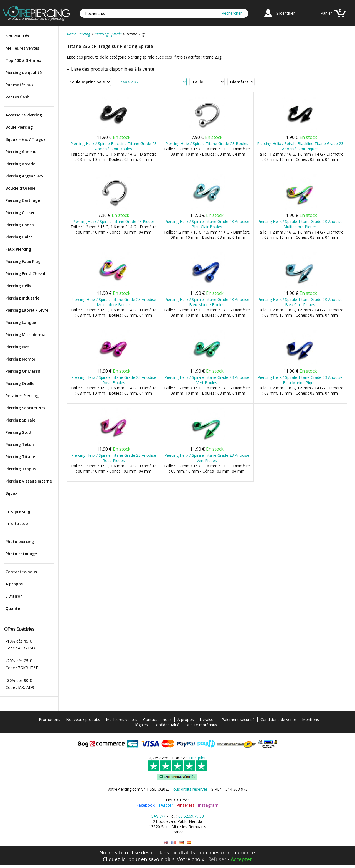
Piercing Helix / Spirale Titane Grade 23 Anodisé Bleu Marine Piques (300, 380)
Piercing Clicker (20, 213)
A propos (14, 584)
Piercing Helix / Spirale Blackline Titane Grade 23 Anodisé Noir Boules (114, 146)
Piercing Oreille (20, 383)
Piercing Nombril (22, 359)
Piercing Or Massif (23, 371)
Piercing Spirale (20, 420)
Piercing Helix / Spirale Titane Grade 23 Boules (207, 144)
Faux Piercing (18, 249)
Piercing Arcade (20, 164)
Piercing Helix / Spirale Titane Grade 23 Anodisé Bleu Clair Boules (207, 224)
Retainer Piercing (22, 396)
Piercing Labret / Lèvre (27, 310)
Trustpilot (197, 758)
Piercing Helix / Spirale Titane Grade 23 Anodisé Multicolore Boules (114, 302)
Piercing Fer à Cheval (25, 274)
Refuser (217, 859)
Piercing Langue (21, 322)
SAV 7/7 (158, 816)
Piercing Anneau (21, 152)
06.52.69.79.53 (191, 816)
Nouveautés (17, 36)
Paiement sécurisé (238, 719)
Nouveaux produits (83, 719)
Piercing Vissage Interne (29, 481)
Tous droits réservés (189, 789)
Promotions (50, 719)
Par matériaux (20, 85)
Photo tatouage (21, 554)
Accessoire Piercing (24, 115)
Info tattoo (17, 523)
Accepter (241, 859)
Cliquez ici (115, 859)
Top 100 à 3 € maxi (24, 60)
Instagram (208, 805)
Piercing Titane (20, 457)
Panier (326, 13)
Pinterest (186, 805)
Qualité (13, 608)
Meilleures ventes (22, 48)
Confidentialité (167, 725)
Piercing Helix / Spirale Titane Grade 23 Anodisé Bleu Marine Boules (207, 302)
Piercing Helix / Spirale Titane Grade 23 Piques (114, 221)
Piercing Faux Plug (23, 261)
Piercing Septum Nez (26, 408)
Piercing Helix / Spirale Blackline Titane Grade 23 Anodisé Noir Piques (300, 146)
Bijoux (12, 493)
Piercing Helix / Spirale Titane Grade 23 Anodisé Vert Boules (207, 380)
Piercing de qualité (24, 73)
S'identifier (286, 13)
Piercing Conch (20, 225)
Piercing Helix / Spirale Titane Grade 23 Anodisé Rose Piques (114, 458)
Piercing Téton (20, 444)
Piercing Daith (19, 237)
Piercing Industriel (23, 298)
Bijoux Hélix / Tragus (26, 139)
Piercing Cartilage (23, 200)
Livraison (14, 596)
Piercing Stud (18, 432)
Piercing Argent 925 (24, 176)
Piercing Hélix (18, 286)
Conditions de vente (278, 719)
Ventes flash (17, 97)
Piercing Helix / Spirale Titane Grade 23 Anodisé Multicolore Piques (300, 224)
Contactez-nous (21, 572)
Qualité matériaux (201, 725)
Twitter (166, 805)
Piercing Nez (17, 347)
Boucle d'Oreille (20, 188)
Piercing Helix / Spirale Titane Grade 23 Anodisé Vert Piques (207, 458)
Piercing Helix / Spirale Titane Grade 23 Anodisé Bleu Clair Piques (300, 302)
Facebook (146, 805)
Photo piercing (20, 541)
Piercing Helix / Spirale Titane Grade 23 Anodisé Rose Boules (114, 380)
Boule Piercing (19, 127)
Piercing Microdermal (26, 335)
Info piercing (18, 511)
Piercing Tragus (21, 469)
